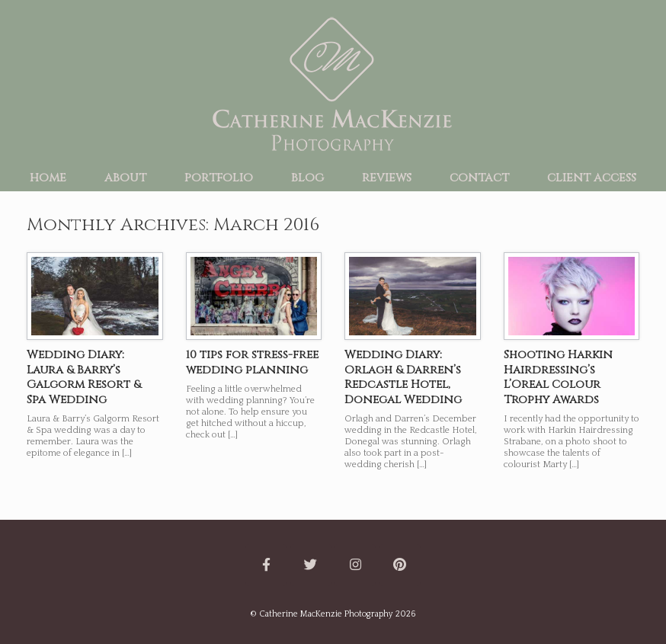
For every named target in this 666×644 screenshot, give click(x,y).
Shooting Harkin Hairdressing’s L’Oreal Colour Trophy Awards (558, 377)
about (125, 178)
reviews (387, 178)
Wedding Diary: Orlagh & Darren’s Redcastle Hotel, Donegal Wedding (403, 377)
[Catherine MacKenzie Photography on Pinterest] (400, 565)
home (48, 178)
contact (479, 178)
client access (592, 178)
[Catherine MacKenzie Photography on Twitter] (311, 565)
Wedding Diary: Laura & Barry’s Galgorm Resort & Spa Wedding (84, 377)
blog (307, 178)
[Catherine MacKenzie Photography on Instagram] (355, 565)
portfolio (219, 178)
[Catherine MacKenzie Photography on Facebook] (266, 565)
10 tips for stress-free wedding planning (252, 362)
